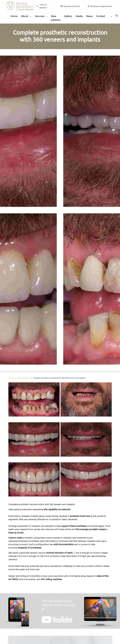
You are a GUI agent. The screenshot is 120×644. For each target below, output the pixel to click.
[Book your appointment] (100, 6)
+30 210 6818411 (42, 6)
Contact (101, 16)
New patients (56, 18)
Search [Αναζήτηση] (117, 15)
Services (40, 16)
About (25, 16)
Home (14, 16)
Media (79, 16)
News (89, 16)
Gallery (68, 16)
